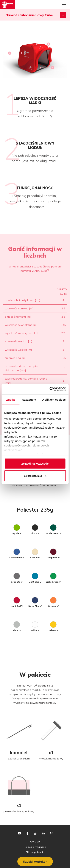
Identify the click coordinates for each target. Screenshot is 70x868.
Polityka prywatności (35, 847)
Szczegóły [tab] (29, 399)
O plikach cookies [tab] (54, 399)
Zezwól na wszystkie (35, 463)
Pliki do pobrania (35, 852)
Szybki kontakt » (35, 861)
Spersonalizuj (35, 476)
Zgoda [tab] (10, 399)
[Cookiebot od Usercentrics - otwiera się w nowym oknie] (50, 389)
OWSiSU (35, 842)
